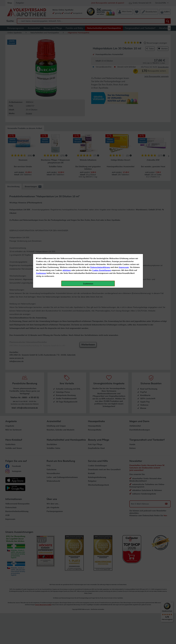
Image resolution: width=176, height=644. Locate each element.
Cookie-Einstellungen (102, 63)
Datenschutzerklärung (100, 60)
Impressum (124, 60)
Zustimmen (41, 66)
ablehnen (67, 63)
